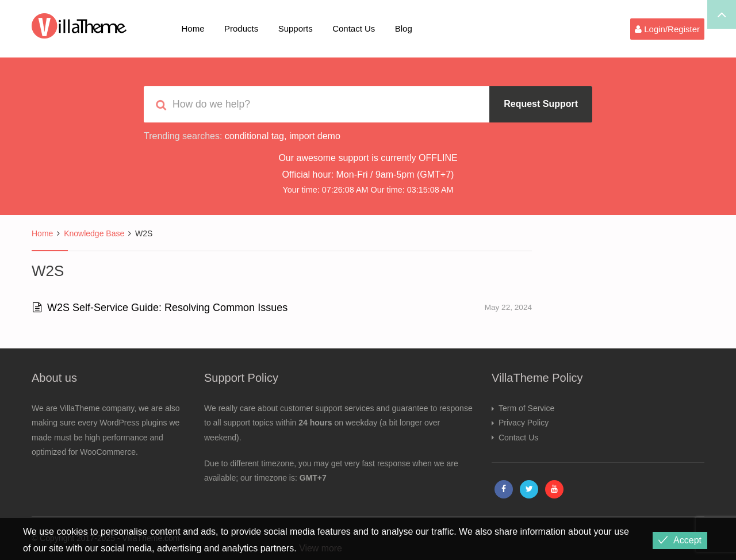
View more (321, 548)
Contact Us (354, 28)
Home (193, 28)
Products (241, 28)
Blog (404, 28)
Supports (296, 28)
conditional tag (254, 136)
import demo (315, 136)
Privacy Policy (524, 423)
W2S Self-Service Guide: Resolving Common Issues (160, 308)
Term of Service (526, 408)
